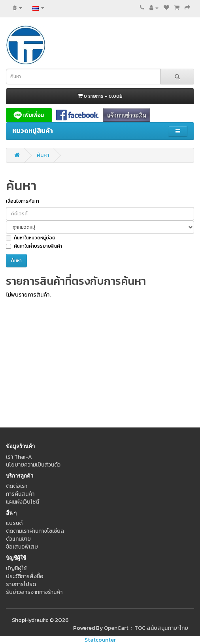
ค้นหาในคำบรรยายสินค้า (34, 246)
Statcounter (100, 640)
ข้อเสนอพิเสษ (22, 547)
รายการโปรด (21, 584)
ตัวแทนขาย (18, 539)
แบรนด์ (14, 523)
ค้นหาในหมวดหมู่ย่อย (31, 238)
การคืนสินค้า (20, 494)
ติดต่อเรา (17, 486)
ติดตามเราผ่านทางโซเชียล (35, 531)
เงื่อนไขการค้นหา (23, 201)
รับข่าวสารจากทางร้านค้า (34, 592)
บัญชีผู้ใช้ (16, 568)
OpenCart (116, 628)
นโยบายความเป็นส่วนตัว (33, 465)
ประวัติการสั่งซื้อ (25, 576)
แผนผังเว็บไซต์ (23, 502)
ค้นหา (43, 155)
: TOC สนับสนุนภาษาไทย (158, 628)
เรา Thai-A (19, 457)
